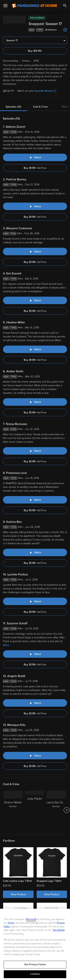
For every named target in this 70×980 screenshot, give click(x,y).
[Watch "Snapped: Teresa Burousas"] (35, 451)
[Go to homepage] (35, 6)
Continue (35, 974)
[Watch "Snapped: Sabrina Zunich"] (35, 157)
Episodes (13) (13, 107)
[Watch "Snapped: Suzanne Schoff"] (35, 654)
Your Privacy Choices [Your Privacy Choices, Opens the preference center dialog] (35, 965)
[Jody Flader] (35, 810)
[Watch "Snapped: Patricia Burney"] (35, 206)
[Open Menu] (5, 6)
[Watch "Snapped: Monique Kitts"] (35, 756)
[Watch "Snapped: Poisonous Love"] (35, 500)
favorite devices (45, 91)
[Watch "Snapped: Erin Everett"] (35, 300)
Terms (11, 923)
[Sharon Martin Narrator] (13, 810)
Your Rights (59, 930)
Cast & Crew (40, 107)
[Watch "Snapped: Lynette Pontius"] (35, 601)
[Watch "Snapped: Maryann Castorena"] (35, 251)
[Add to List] (65, 30)
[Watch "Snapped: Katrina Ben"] (35, 552)
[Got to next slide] (67, 810)
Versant (31, 919)
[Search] (65, 6)
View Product (18, 894)
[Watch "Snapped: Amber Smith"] (35, 402)
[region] (35, 944)
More (6, 645)
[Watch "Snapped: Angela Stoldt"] (35, 703)
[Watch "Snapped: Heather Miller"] (35, 349)
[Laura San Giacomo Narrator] (56, 810)
